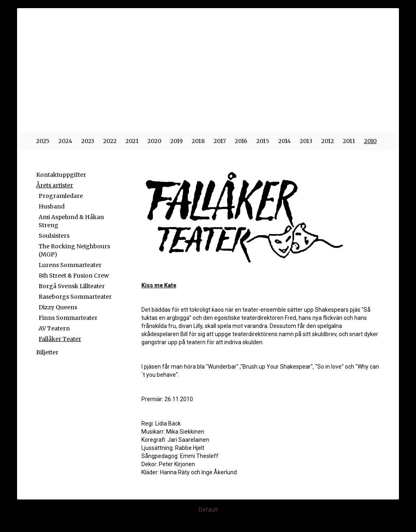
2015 (263, 141)
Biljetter (47, 352)
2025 (43, 141)
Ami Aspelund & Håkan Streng (71, 221)
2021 (132, 141)
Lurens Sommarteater (70, 265)
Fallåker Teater (60, 339)
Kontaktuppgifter (61, 175)
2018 (198, 141)
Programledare (61, 196)
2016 (241, 141)
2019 (177, 141)
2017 (220, 141)
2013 (306, 141)
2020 (154, 141)
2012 (328, 141)
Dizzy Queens (58, 307)
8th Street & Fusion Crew (74, 276)
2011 (349, 141)
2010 (370, 141)
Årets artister (55, 185)
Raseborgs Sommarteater (75, 297)
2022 (110, 141)
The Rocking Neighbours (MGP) (74, 250)
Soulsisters (54, 236)
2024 (65, 141)
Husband (52, 206)
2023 (88, 141)
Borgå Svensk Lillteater (72, 286)
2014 (285, 141)
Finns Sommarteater (68, 318)
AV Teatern (54, 328)
